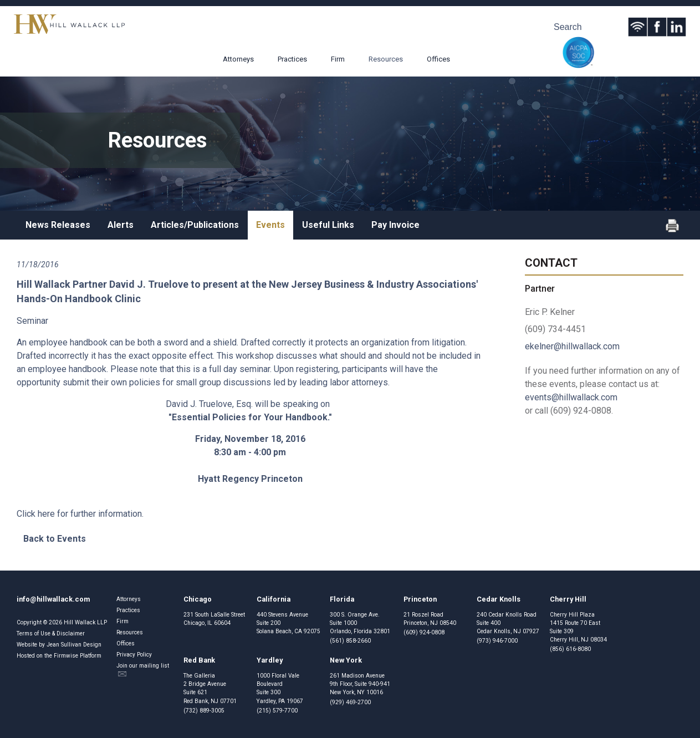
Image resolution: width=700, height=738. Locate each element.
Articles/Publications (195, 225)
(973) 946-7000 (497, 641)
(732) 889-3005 (204, 711)
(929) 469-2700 (350, 702)
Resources (386, 59)
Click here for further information (79, 514)
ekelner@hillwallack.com (572, 346)
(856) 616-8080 (570, 649)
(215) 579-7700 (277, 711)
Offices (438, 59)
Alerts (121, 225)
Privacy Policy (134, 655)
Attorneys (238, 59)
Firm (338, 59)
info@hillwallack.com (53, 599)
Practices (292, 59)
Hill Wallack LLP (85, 622)
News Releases (58, 225)
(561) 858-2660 (350, 641)
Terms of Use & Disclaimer (51, 633)
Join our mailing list (143, 670)
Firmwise (66, 656)
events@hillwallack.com (571, 397)
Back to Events (55, 539)
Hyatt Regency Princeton (250, 479)
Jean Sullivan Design (74, 645)
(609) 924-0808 (424, 632)
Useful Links (328, 225)
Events (270, 225)
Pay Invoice (395, 225)
